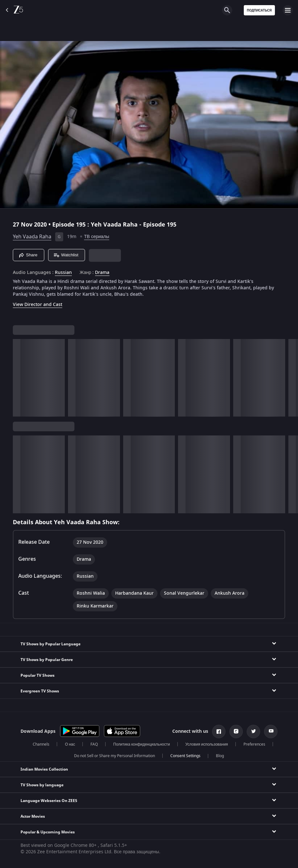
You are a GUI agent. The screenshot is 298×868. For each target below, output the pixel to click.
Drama (102, 273)
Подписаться (260, 10)
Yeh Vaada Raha (32, 237)
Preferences (254, 744)
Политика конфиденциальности (142, 744)
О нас (70, 744)
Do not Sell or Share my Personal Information (115, 756)
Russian (63, 273)
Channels (41, 744)
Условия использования (207, 744)
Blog (220, 756)
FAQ (94, 744)
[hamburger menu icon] (288, 10)
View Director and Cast (38, 305)
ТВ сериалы (97, 237)
